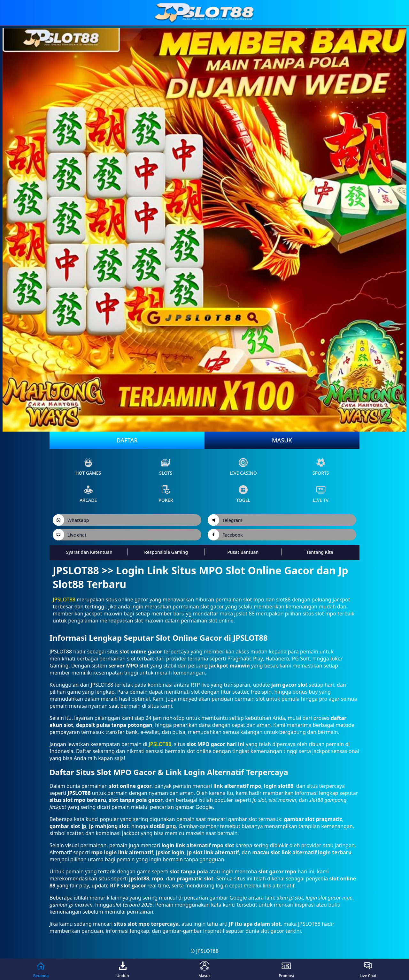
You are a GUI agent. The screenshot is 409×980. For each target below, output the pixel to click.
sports (321, 467)
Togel (243, 494)
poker (166, 494)
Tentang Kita (320, 552)
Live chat (69, 535)
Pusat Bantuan (243, 552)
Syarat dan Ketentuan (89, 552)
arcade (88, 494)
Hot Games (88, 467)
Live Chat (368, 969)
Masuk (282, 440)
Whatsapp (71, 520)
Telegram (225, 520)
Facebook (225, 535)
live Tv (321, 494)
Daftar (127, 440)
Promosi (286, 969)
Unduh (123, 969)
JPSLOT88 (64, 599)
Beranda (41, 969)
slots (166, 467)
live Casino (243, 467)
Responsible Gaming (166, 552)
